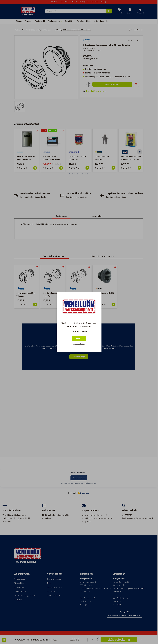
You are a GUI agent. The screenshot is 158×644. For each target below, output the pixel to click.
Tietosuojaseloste (79, 331)
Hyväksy (79, 338)
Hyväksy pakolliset (79, 344)
